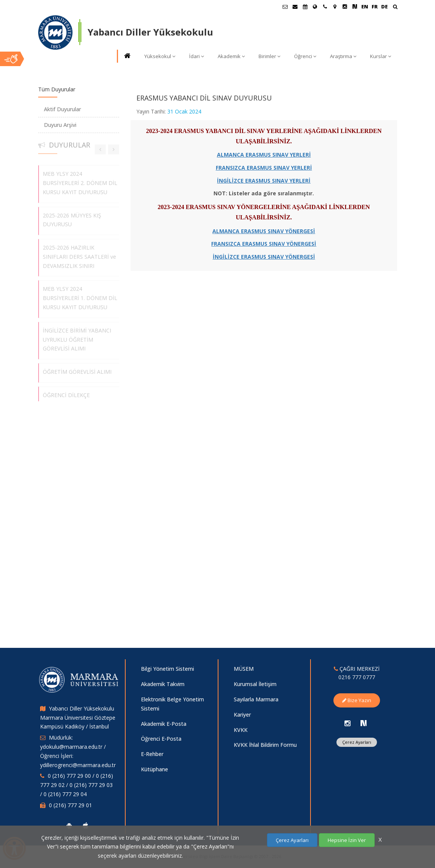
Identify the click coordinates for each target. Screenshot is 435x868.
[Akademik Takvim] (305, 6)
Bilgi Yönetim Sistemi (167, 669)
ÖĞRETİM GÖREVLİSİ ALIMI (77, 369)
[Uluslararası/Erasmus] (315, 6)
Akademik (231, 56)
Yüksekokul (160, 56)
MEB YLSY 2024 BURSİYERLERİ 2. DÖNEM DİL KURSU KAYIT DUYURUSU (80, 180)
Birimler (269, 56)
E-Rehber (152, 754)
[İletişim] (325, 6)
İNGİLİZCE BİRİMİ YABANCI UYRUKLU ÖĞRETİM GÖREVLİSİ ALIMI (77, 337)
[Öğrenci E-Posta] (285, 6)
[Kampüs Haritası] (335, 6)
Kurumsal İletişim (255, 684)
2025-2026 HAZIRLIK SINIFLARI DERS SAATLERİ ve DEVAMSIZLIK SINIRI (79, 254)
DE (384, 6)
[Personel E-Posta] (295, 6)
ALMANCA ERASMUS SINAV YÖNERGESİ (264, 231)
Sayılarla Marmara (256, 699)
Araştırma (343, 56)
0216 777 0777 (357, 677)
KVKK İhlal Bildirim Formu (265, 745)
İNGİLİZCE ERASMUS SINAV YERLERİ (264, 181)
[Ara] (395, 7)
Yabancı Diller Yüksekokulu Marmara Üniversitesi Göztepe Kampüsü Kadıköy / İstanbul (78, 718)
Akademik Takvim (163, 684)
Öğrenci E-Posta (161, 739)
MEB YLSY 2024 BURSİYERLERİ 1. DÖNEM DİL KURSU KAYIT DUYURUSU (80, 295)
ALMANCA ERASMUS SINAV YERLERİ (264, 155)
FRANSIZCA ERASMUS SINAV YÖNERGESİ (264, 244)
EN (365, 6)
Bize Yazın (357, 700)
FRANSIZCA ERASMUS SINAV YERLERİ (264, 168)
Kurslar (381, 56)
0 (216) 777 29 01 (70, 805)
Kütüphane (154, 769)
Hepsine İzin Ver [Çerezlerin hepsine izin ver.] (347, 840)
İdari (196, 56)
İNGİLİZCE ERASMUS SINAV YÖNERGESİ (264, 257)
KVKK (241, 730)
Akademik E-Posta (164, 724)
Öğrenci (305, 56)
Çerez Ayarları (357, 742)
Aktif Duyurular (62, 109)
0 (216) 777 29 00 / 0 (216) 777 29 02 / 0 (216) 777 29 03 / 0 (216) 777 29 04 (77, 785)
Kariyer (242, 715)
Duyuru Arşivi (60, 125)
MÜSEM (244, 669)
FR (375, 6)
